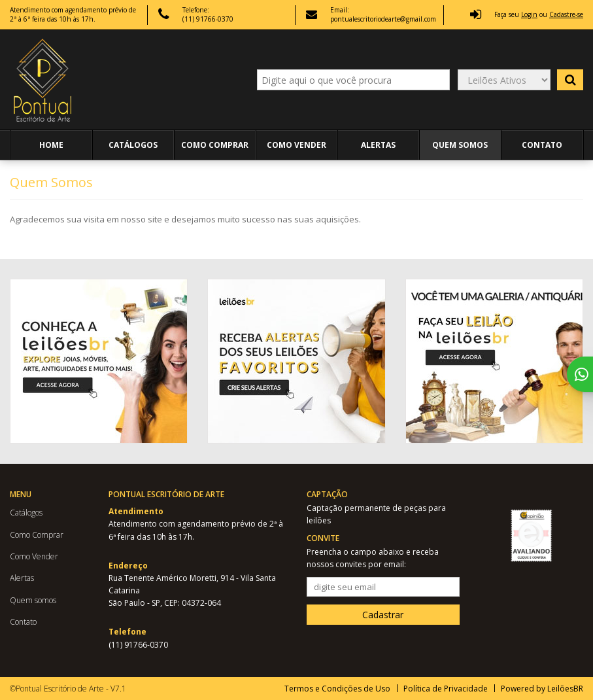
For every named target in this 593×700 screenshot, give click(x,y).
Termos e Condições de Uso (337, 689)
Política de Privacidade (446, 689)
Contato (542, 145)
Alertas (378, 145)
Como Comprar (215, 145)
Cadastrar (383, 615)
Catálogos (133, 145)
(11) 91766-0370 (208, 19)
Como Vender (296, 145)
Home (51, 145)
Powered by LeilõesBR (542, 689)
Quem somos (460, 145)
